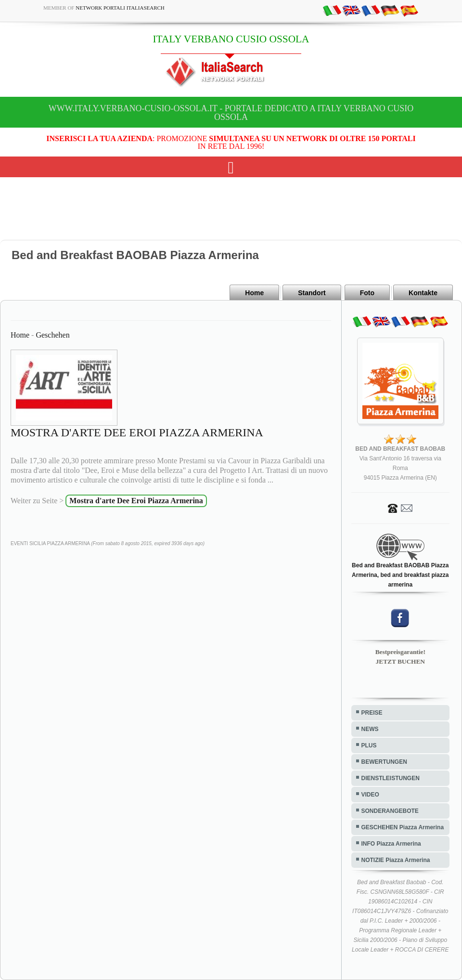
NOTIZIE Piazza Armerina (396, 860)
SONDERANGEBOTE (390, 811)
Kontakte (423, 293)
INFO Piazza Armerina (391, 844)
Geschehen (52, 335)
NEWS (370, 729)
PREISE (372, 713)
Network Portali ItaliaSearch (120, 8)
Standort (312, 293)
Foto (367, 293)
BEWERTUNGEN (384, 762)
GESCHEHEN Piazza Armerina (403, 827)
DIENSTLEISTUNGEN (391, 778)
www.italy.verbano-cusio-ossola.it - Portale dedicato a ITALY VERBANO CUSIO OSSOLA (231, 113)
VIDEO (370, 795)
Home (254, 293)
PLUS (369, 745)
